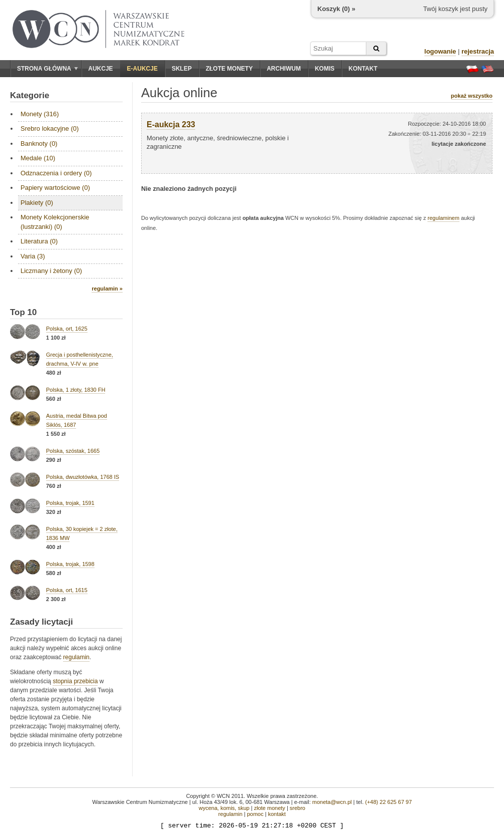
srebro (298, 808)
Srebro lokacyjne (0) (50, 128)
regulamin (76, 657)
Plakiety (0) (37, 203)
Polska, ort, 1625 (67, 329)
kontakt (277, 814)
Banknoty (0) (39, 144)
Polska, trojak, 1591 (70, 503)
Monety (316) (40, 114)
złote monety (269, 808)
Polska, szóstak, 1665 (73, 451)
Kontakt (363, 69)
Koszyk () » (336, 9)
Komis (325, 69)
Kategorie (30, 95)
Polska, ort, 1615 (67, 590)
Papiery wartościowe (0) (55, 188)
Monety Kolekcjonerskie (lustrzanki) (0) (55, 222)
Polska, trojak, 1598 (70, 564)
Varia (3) (33, 256)
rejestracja (478, 51)
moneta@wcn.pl (332, 802)
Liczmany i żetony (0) (51, 271)
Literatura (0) (39, 241)
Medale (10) (38, 158)
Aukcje (100, 69)
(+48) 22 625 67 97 (389, 802)
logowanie (440, 51)
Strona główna (48, 69)
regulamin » (107, 289)
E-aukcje (142, 69)
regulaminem (443, 218)
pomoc (255, 814)
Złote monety (229, 69)
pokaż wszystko (472, 96)
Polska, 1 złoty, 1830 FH (76, 390)
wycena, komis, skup (224, 808)
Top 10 (24, 312)
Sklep (182, 69)
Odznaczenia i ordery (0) (56, 173)
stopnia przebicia (75, 681)
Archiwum (284, 69)
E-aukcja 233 (171, 124)
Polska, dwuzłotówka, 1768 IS (83, 477)
